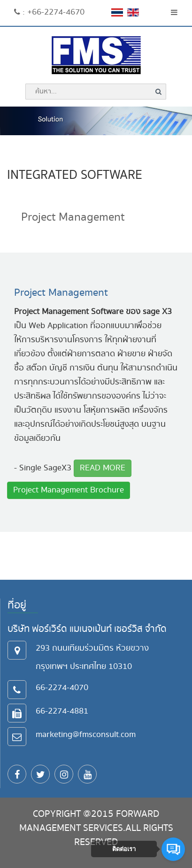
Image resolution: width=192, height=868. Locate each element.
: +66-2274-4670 (49, 12)
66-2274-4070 (62, 687)
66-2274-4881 (62, 711)
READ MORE (103, 468)
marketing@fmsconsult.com (86, 734)
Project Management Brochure (69, 490)
